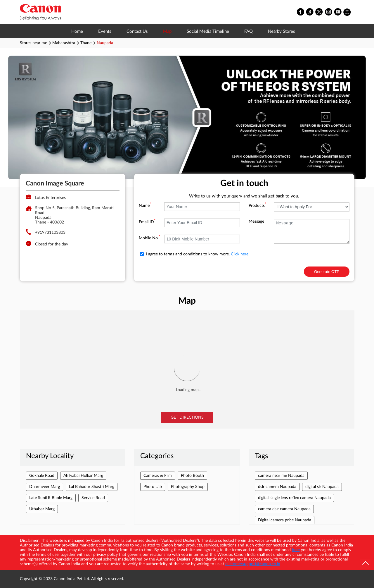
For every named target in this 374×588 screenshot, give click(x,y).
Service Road (93, 498)
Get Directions (187, 417)
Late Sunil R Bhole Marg (51, 498)
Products (257, 206)
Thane (86, 43)
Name (145, 206)
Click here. (240, 254)
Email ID (147, 222)
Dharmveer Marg (45, 487)
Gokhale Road (42, 476)
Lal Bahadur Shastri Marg (92, 487)
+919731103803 (50, 233)
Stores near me (33, 43)
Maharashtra (64, 43)
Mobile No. (149, 238)
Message (256, 221)
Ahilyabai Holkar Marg (83, 476)
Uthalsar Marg (42, 509)
